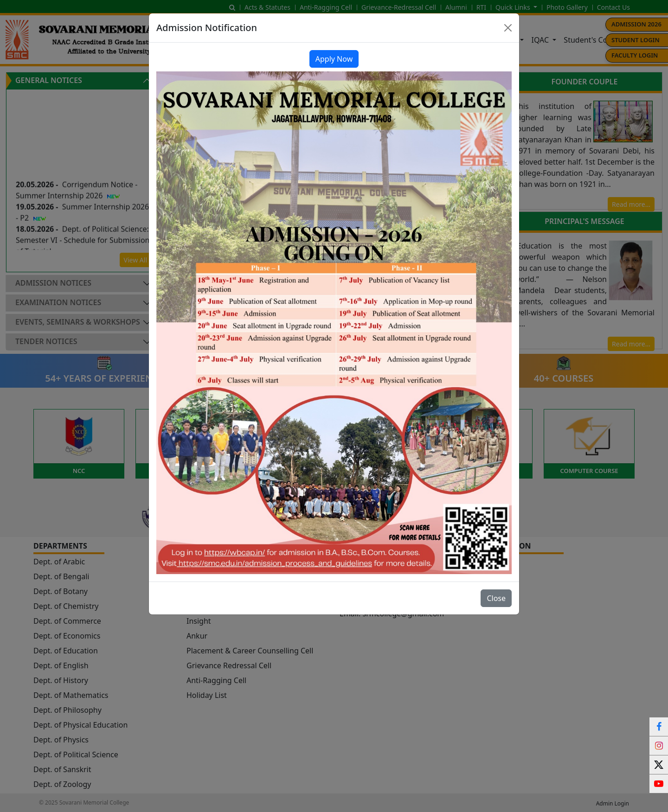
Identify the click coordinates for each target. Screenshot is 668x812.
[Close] (508, 28)
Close (496, 598)
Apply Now (334, 59)
